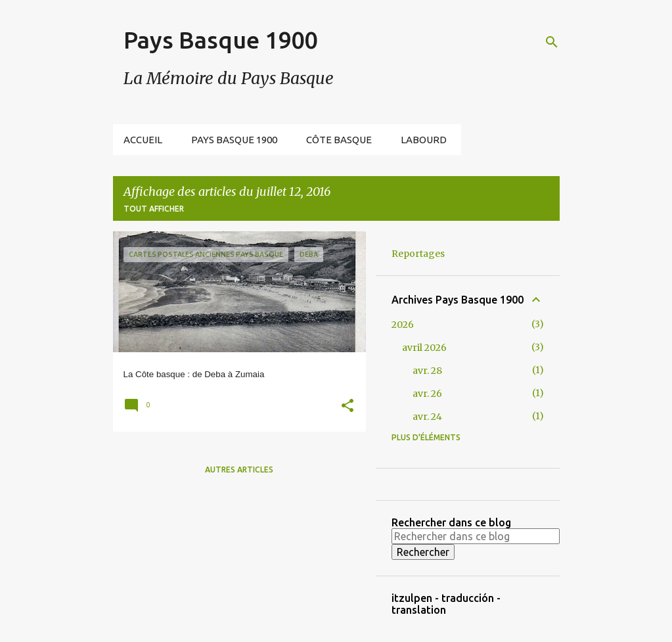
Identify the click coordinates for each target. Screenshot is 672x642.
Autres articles (239, 470)
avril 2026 (424, 348)
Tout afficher (154, 209)
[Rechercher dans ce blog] (476, 536)
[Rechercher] (552, 42)
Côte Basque (339, 140)
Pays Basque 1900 (220, 40)
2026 (403, 325)
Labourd (424, 140)
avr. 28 (427, 371)
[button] (347, 407)
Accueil (143, 140)
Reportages (418, 254)
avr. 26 (427, 394)
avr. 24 (427, 417)
